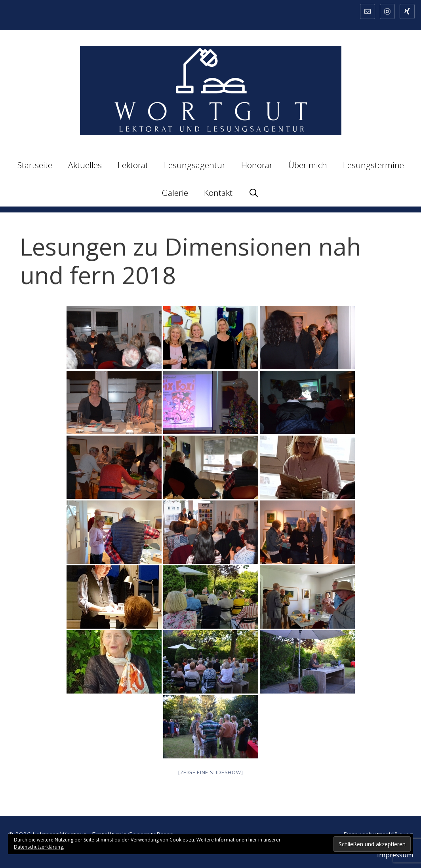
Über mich (308, 165)
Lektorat (133, 165)
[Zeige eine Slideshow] (211, 772)
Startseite (35, 165)
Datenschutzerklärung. (39, 847)
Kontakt (218, 193)
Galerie (175, 193)
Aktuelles (85, 165)
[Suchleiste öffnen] (254, 193)
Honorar (257, 165)
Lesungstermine (373, 165)
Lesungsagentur (195, 165)
